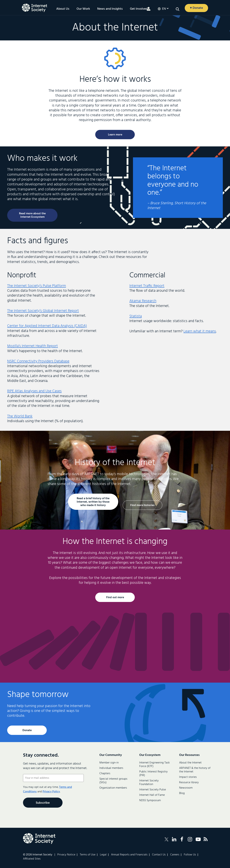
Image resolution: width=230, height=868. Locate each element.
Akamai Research (143, 301)
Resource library (189, 782)
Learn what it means (200, 331)
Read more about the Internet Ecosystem (32, 215)
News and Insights (110, 9)
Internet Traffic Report (147, 286)
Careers (175, 855)
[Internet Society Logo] (39, 839)
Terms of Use (88, 855)
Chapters (105, 774)
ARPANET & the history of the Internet (195, 770)
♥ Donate (196, 8)
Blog (182, 793)
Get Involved (139, 9)
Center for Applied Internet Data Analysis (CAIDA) (47, 326)
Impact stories (188, 777)
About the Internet (190, 763)
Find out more (115, 597)
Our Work (83, 9)
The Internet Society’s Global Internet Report (43, 311)
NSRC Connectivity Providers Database (38, 361)
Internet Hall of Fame (152, 795)
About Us (63, 9)
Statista (136, 316)
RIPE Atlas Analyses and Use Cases (34, 391)
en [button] (164, 9)
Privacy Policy (51, 792)
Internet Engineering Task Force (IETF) (154, 765)
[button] (178, 9)
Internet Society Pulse (153, 790)
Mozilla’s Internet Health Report (33, 346)
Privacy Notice (66, 855)
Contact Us (159, 855)
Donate (27, 730)
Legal (103, 855)
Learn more (115, 135)
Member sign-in (109, 763)
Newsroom (186, 788)
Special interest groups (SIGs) (113, 781)
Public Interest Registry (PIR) (153, 774)
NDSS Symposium (150, 800)
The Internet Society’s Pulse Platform (37, 286)
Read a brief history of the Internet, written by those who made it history (93, 502)
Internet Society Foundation (149, 782)
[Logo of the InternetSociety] (34, 8)
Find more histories (142, 505)
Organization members (113, 788)
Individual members (111, 768)
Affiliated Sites (32, 859)
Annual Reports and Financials (129, 855)
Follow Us (190, 855)
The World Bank (20, 416)
